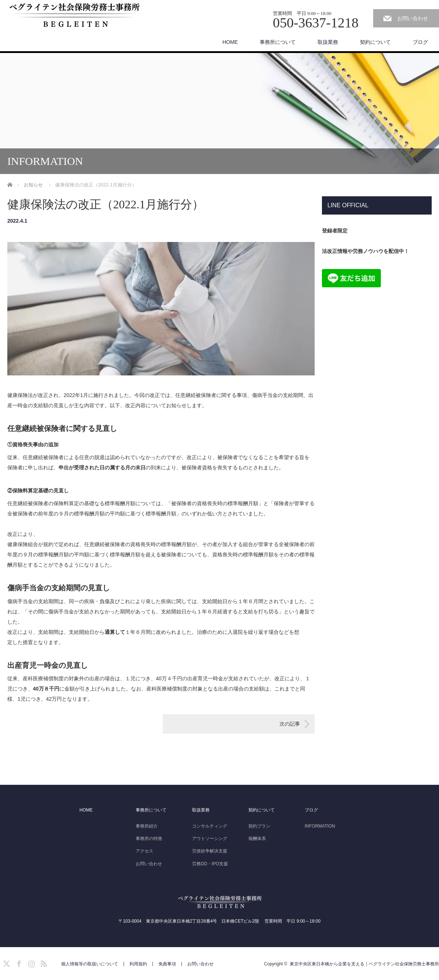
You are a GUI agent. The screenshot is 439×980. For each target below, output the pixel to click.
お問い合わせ (413, 18)
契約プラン (259, 826)
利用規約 (138, 964)
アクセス (145, 851)
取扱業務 (328, 42)
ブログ (420, 42)
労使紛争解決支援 (210, 851)
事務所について (278, 42)
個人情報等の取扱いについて (90, 964)
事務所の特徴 (149, 839)
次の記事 (290, 724)
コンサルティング (210, 826)
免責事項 (167, 964)
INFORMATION (320, 826)
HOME (230, 42)
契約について (375, 42)
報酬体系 (257, 839)
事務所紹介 (147, 826)
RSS (43, 962)
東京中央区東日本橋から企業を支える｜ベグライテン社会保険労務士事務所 (364, 964)
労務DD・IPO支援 (210, 864)
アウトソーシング (210, 839)
